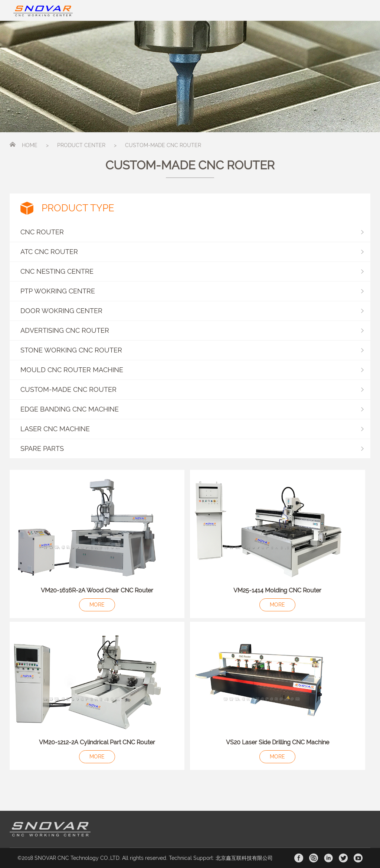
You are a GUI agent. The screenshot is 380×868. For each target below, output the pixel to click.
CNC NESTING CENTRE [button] (192, 271)
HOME (30, 145)
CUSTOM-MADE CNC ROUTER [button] (192, 389)
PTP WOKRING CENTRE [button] (192, 291)
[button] (190, 449)
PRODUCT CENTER (81, 145)
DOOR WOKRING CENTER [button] (192, 311)
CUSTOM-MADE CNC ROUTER (163, 145)
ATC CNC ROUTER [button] (192, 252)
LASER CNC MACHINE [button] (192, 429)
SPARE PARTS (42, 448)
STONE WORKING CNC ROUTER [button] (192, 350)
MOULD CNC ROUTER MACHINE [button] (192, 370)
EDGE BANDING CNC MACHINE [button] (192, 409)
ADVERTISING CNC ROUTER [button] (192, 330)
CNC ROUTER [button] (192, 232)
